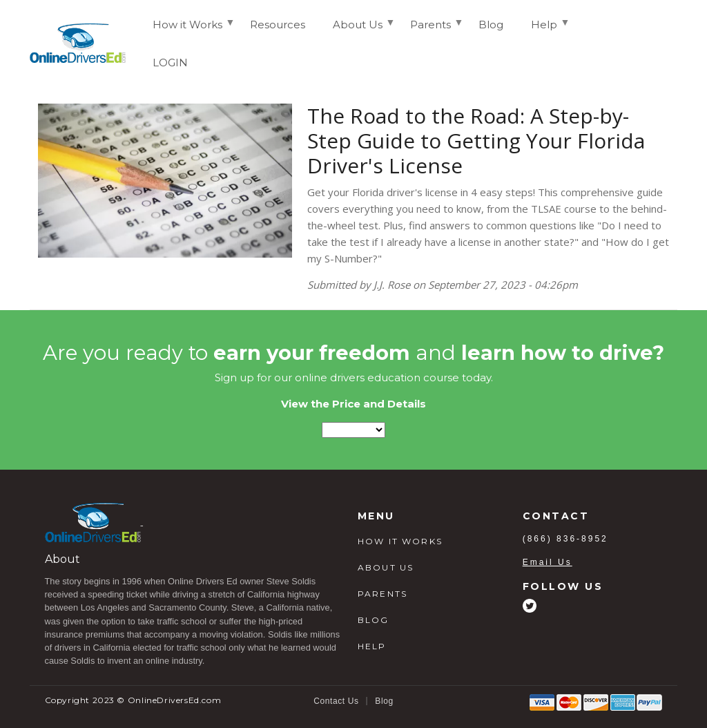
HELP (372, 646)
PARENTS (382, 594)
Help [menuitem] (544, 30)
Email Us (548, 562)
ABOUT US (386, 567)
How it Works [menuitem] (187, 30)
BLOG (374, 620)
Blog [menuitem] (491, 25)
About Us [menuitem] (358, 30)
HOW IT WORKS (400, 541)
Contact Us (336, 701)
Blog (384, 701)
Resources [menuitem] (278, 25)
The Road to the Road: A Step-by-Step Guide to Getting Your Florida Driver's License (476, 141)
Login (652, 42)
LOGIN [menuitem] (170, 63)
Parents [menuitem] (430, 30)
